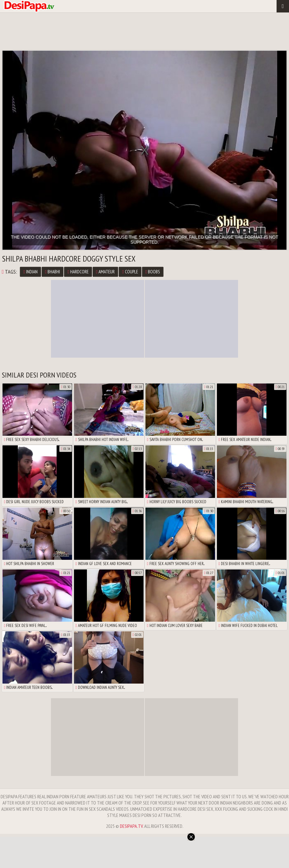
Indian (30, 272)
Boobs (153, 272)
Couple (130, 272)
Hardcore (78, 272)
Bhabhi (53, 272)
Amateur (105, 272)
